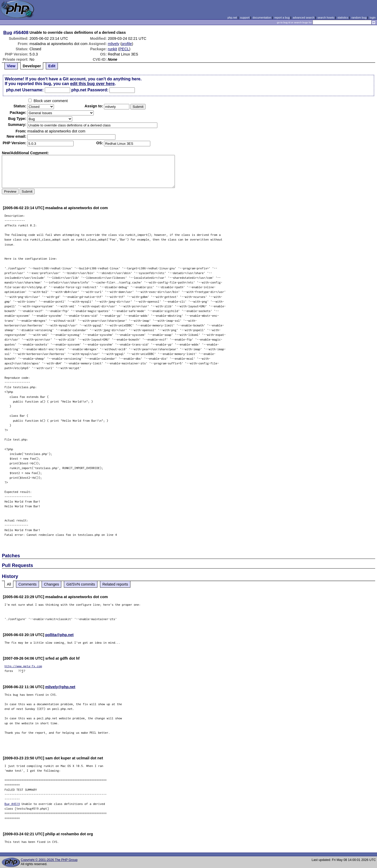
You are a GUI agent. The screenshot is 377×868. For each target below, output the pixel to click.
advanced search (303, 18)
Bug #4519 (12, 804)
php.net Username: (25, 90)
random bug (359, 18)
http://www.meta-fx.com (23, 666)
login (373, 18)
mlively (114, 44)
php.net (232, 18)
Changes (52, 584)
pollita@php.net (59, 635)
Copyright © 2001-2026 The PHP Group (49, 860)
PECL (124, 49)
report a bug (282, 18)
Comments (27, 584)
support (245, 18)
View (11, 66)
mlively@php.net (60, 687)
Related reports (115, 584)
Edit (52, 66)
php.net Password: (90, 90)
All (9, 584)
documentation (262, 18)
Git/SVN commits (81, 584)
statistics (343, 18)
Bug (8, 32)
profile (127, 44)
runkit (112, 49)
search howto (326, 18)
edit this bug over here (92, 84)
